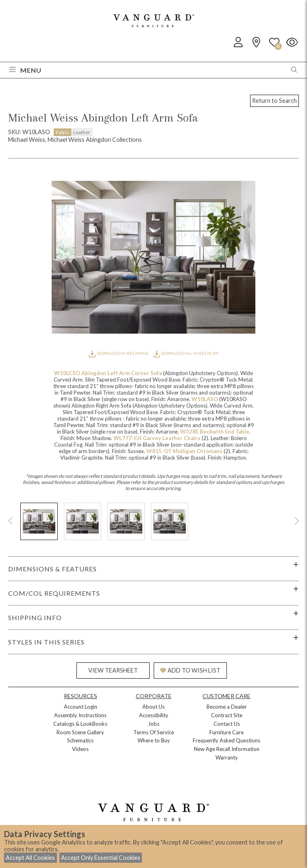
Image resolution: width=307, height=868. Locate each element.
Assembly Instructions (80, 715)
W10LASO (205, 399)
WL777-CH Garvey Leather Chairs (158, 438)
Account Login (81, 707)
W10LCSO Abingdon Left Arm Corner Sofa (109, 373)
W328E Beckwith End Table (215, 432)
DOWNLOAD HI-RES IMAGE (119, 353)
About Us (153, 707)
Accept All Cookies (30, 858)
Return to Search (274, 101)
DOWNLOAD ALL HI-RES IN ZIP (186, 353)
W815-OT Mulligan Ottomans (185, 451)
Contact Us (227, 724)
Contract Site (227, 715)
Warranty (227, 757)
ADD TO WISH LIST (190, 670)
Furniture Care (226, 732)
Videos (80, 749)
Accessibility (154, 715)
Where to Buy (154, 740)
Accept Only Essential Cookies (101, 858)
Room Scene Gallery (80, 732)
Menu (25, 70)
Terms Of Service (154, 732)
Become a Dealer (227, 707)
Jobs (154, 724)
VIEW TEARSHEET (113, 670)
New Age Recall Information (227, 749)
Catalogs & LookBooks (80, 724)
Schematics (80, 740)
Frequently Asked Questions (226, 740)
